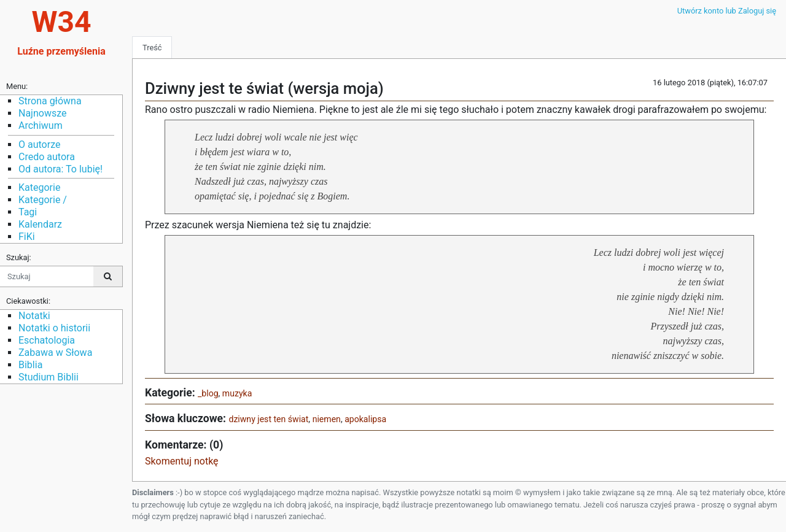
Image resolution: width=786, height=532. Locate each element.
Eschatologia (47, 340)
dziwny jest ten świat (268, 419)
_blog (208, 393)
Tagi (28, 212)
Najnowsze (42, 113)
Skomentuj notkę (182, 461)
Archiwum (41, 125)
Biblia (30, 365)
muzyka (237, 393)
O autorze (39, 145)
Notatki (34, 316)
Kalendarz (40, 224)
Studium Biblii (49, 377)
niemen (327, 419)
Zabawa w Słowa (55, 353)
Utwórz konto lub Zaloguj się (727, 11)
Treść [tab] (152, 48)
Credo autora (47, 157)
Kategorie (39, 187)
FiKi (27, 237)
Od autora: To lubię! (60, 169)
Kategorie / (43, 200)
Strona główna (50, 101)
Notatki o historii (54, 328)
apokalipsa (365, 419)
